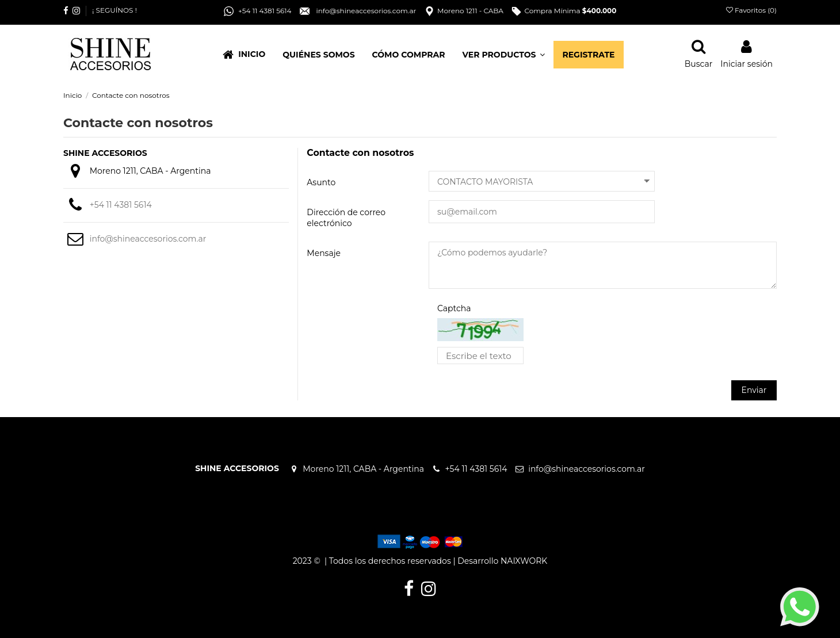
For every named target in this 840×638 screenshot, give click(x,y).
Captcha (454, 308)
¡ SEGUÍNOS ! (114, 10)
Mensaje (324, 253)
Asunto (321, 182)
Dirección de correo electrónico (346, 218)
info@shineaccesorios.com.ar (148, 239)
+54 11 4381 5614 (124, 205)
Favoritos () (751, 10)
